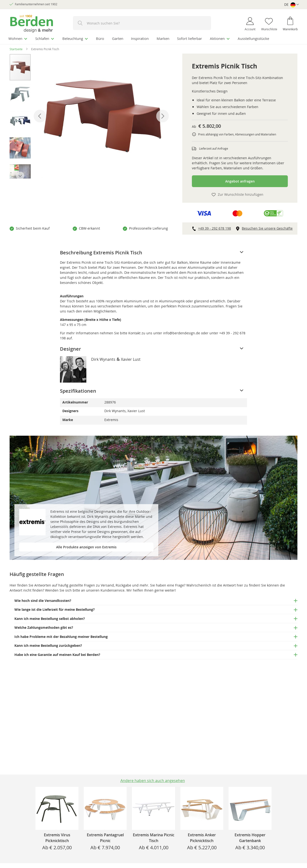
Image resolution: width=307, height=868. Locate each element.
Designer (71, 348)
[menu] (153, 38)
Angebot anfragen (240, 180)
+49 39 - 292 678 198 (215, 228)
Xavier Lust (131, 359)
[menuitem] (19, 38)
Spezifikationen (78, 390)
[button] (292, 5)
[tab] (153, 252)
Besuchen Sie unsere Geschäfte (267, 228)
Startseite (16, 48)
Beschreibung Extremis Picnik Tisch (101, 252)
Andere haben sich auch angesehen (153, 781)
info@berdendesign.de (182, 332)
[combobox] (142, 23)
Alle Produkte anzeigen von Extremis (86, 546)
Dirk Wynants (103, 359)
